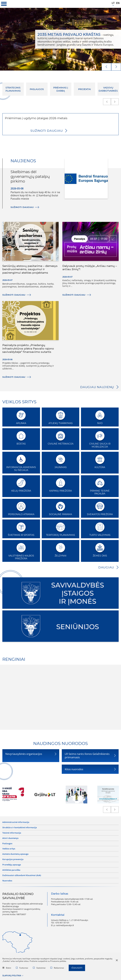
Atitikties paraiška (11, 870)
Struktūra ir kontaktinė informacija (20, 828)
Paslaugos (7, 844)
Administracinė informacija (16, 822)
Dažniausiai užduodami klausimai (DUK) (22, 875)
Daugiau (106, 567)
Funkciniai (22, 968)
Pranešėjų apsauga (12, 865)
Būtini (7, 968)
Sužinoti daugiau (47, 131)
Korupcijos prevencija (13, 859)
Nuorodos (7, 881)
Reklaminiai (57, 968)
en (118, 3)
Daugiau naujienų (97, 387)
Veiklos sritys (9, 849)
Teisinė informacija (12, 833)
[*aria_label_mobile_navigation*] (4, 4)
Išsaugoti (77, 968)
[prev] (107, 67)
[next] (116, 67)
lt (113, 3)
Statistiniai (39, 968)
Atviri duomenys (10, 838)
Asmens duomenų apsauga (15, 854)
